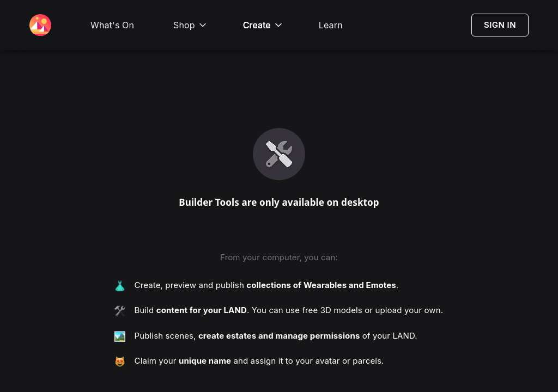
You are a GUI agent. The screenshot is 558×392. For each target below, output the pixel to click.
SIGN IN (500, 25)
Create (263, 25)
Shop (191, 25)
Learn (331, 25)
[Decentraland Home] (40, 25)
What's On (112, 25)
